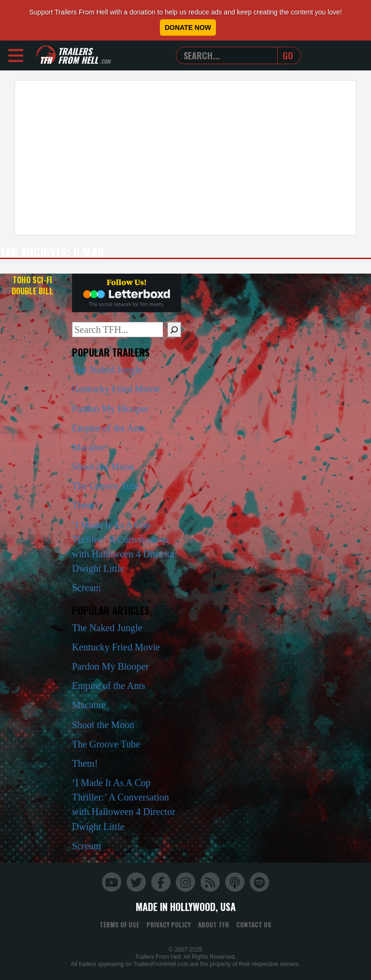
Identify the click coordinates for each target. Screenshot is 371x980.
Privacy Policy (169, 925)
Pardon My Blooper (110, 409)
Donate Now (188, 28)
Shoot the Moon (103, 467)
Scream (86, 588)
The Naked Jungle (107, 370)
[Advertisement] (185, 158)
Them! (85, 505)
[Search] (174, 330)
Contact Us (254, 925)
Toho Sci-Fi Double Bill (32, 285)
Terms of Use (119, 925)
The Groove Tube (106, 486)
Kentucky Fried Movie (116, 389)
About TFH (214, 925)
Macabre (89, 447)
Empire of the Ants (109, 428)
